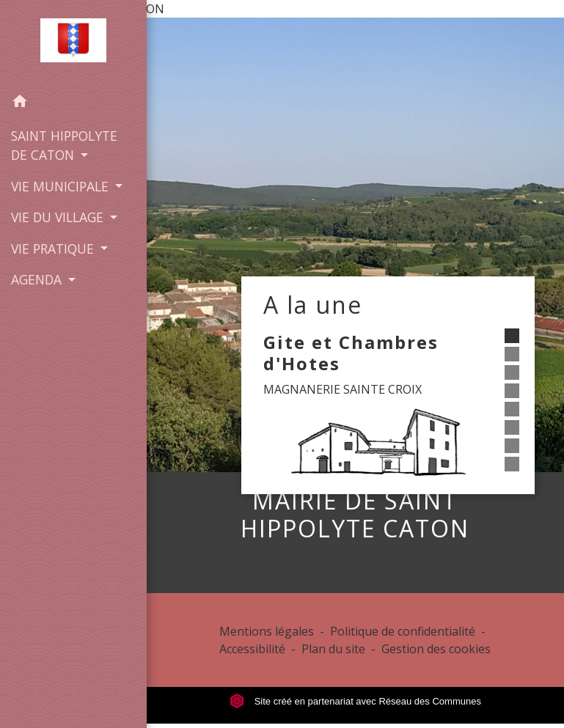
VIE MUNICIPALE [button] (62, 186)
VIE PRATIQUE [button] (54, 249)
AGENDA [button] (38, 279)
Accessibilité (252, 649)
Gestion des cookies (436, 649)
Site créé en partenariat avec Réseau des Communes (355, 701)
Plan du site (333, 649)
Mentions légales (267, 631)
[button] (73, 103)
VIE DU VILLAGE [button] (59, 217)
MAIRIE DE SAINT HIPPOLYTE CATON (355, 515)
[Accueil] (73, 43)
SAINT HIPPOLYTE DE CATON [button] (64, 145)
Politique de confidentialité (403, 631)
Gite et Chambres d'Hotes (351, 353)
